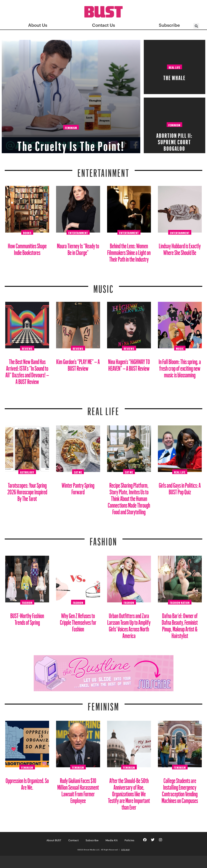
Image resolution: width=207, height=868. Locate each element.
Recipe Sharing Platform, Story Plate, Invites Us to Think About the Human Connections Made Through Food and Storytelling (129, 497)
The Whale (174, 77)
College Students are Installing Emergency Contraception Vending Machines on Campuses (180, 789)
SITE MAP (125, 850)
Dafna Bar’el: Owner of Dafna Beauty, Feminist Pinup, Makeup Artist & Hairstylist (180, 624)
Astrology (27, 472)
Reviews (27, 348)
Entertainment (103, 171)
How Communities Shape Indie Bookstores (27, 248)
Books (27, 232)
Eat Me (78, 472)
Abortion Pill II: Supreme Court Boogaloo (174, 141)
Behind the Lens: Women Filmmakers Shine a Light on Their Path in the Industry (129, 251)
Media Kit (112, 840)
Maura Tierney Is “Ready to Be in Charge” (78, 248)
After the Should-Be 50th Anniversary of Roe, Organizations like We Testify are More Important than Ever (129, 793)
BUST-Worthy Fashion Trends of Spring (27, 618)
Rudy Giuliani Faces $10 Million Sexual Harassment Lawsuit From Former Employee (78, 789)
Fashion (103, 539)
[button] (196, 26)
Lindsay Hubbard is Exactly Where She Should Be (180, 248)
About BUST (54, 840)
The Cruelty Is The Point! (71, 142)
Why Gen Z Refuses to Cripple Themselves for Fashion (78, 621)
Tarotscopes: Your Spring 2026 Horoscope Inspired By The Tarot (27, 491)
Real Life (175, 67)
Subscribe (92, 840)
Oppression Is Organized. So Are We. (27, 783)
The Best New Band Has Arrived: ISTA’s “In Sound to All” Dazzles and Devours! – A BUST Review (27, 370)
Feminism (71, 127)
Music (104, 287)
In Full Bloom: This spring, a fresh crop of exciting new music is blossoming (180, 367)
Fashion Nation (180, 602)
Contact (73, 840)
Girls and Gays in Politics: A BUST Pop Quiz (180, 487)
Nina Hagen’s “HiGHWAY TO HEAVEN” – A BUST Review (129, 364)
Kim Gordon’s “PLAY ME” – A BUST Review (78, 364)
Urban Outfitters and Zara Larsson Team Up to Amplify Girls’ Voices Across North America (129, 624)
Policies (129, 840)
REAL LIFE (103, 409)
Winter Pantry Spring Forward (78, 487)
